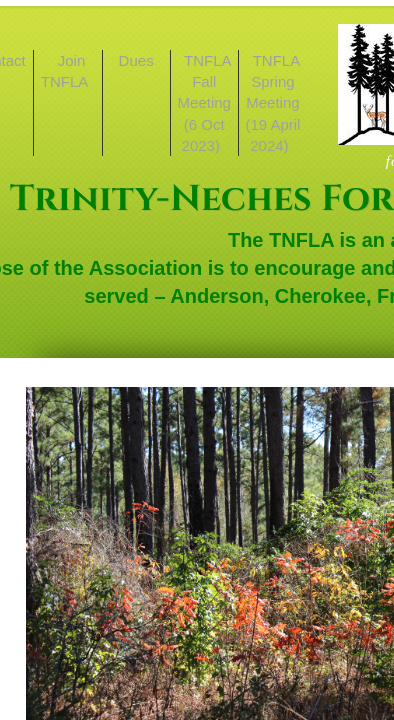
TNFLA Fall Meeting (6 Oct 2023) (205, 103)
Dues (136, 60)
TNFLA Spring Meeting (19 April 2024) (272, 103)
